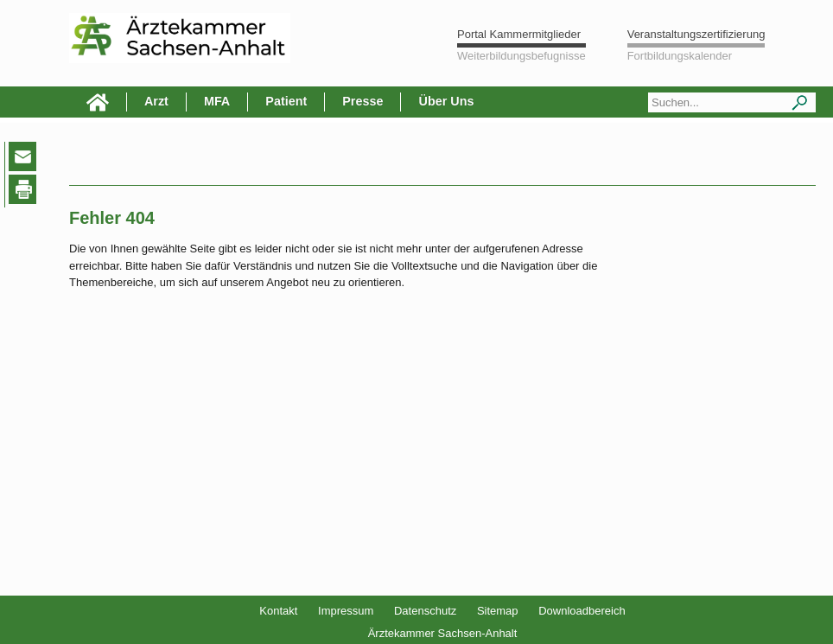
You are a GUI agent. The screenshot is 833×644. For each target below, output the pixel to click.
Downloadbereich (582, 611)
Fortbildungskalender (680, 56)
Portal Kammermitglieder (519, 34)
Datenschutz (425, 611)
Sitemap (498, 611)
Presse (362, 101)
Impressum (346, 611)
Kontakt (278, 611)
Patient (286, 101)
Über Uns (446, 101)
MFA (217, 101)
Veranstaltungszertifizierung (696, 34)
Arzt (156, 101)
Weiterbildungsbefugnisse (521, 56)
